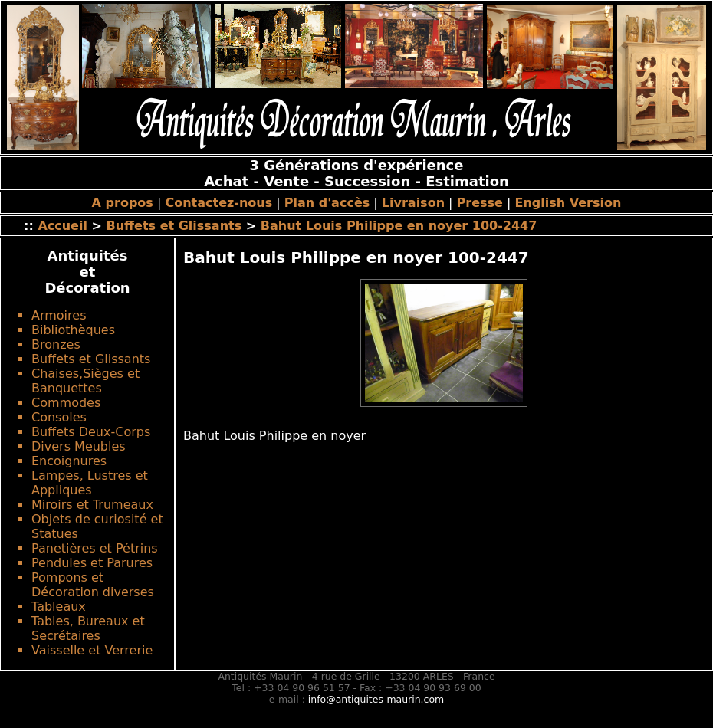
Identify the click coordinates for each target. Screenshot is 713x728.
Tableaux (59, 607)
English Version (568, 203)
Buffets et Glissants (176, 226)
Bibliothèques (73, 330)
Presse (480, 203)
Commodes (66, 403)
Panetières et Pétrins (95, 548)
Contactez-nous (219, 203)
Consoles (59, 417)
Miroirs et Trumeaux (92, 505)
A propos (123, 203)
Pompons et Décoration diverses (93, 585)
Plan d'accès (327, 203)
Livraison (413, 203)
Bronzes (56, 344)
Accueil (62, 226)
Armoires (59, 315)
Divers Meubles (79, 446)
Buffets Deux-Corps (91, 432)
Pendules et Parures (92, 563)
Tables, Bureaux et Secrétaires (88, 628)
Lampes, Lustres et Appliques (90, 483)
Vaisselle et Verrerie (92, 650)
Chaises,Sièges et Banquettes (85, 381)
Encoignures (69, 461)
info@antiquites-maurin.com (376, 699)
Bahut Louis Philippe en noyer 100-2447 (399, 226)
